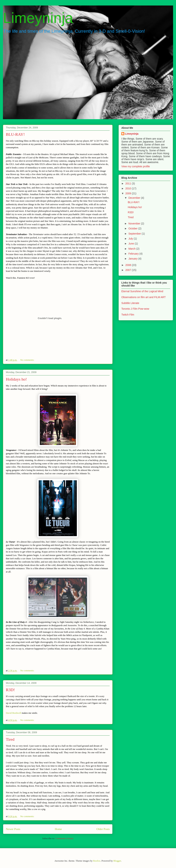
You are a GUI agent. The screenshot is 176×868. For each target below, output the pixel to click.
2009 (129, 193)
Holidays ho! (16, 379)
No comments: (27, 360)
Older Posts (103, 829)
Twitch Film (128, 315)
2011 (129, 183)
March (132, 249)
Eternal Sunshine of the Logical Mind (142, 291)
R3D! (10, 690)
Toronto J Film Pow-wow (135, 309)
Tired (10, 739)
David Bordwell (13, 713)
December (135, 198)
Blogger (117, 861)
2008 (129, 265)
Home (58, 829)
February (134, 254)
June (131, 244)
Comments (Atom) (64, 838)
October (133, 228)
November (135, 224)
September (135, 234)
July (131, 239)
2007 (129, 270)
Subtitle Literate (130, 303)
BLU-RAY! (15, 134)
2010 (129, 188)
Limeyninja (38, 18)
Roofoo (97, 861)
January (133, 259)
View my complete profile (136, 166)
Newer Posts (13, 829)
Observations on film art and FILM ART (144, 297)
